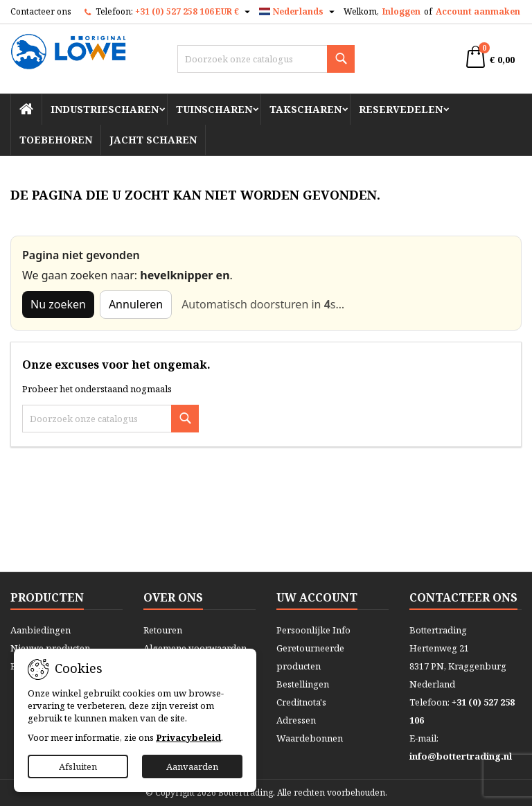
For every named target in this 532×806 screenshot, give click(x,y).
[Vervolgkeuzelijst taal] (299, 12)
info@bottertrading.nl (461, 756)
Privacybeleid (188, 737)
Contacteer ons (41, 11)
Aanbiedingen (41, 630)
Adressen (296, 720)
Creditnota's (301, 702)
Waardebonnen (310, 738)
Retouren (163, 630)
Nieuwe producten (50, 648)
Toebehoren (56, 140)
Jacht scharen (153, 140)
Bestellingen (303, 684)
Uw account (317, 597)
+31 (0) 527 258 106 (175, 11)
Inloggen (401, 11)
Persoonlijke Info (313, 630)
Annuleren (136, 304)
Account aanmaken (478, 11)
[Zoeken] (266, 59)
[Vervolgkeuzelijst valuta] (234, 12)
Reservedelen (401, 109)
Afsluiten (78, 766)
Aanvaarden (192, 766)
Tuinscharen (214, 109)
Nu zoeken (58, 304)
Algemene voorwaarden (195, 648)
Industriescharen (105, 109)
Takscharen (305, 109)
